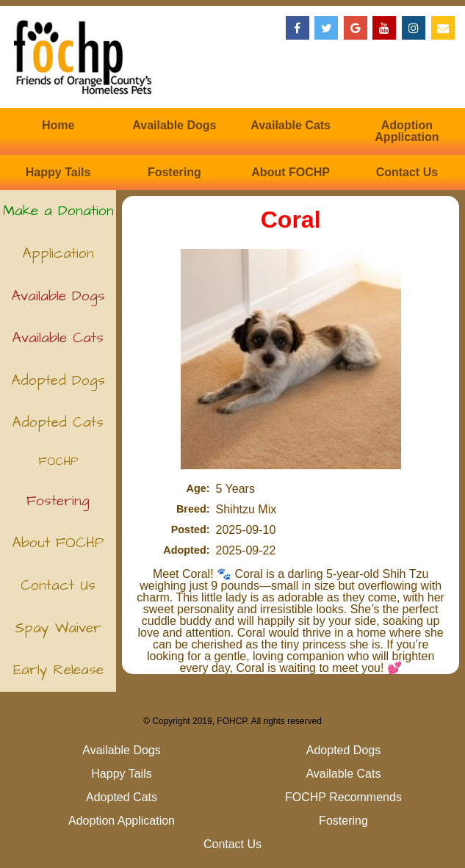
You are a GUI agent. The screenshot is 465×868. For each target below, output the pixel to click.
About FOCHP (291, 172)
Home (58, 125)
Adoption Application (407, 131)
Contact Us (407, 172)
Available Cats (291, 125)
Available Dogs (174, 125)
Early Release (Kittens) (58, 676)
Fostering (174, 172)
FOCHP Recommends (58, 467)
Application (58, 254)
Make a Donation (58, 211)
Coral (291, 220)
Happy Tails (58, 172)
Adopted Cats (58, 423)
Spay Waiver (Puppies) (58, 634)
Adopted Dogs (58, 381)
